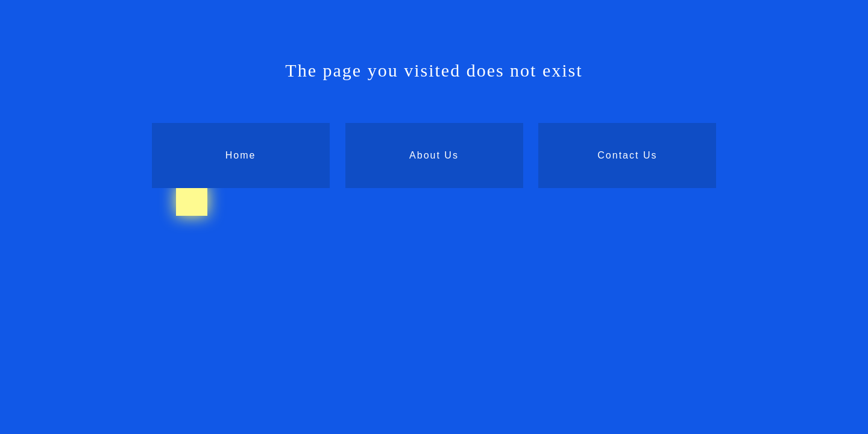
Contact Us (627, 155)
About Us (434, 155)
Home (241, 155)
